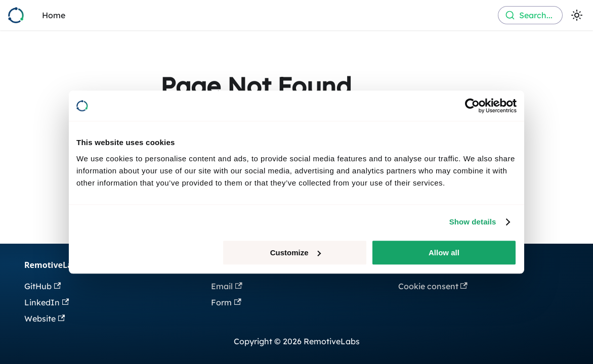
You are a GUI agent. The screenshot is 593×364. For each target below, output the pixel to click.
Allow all (444, 253)
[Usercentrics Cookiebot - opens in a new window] (472, 106)
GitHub (43, 286)
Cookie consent (433, 286)
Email (226, 286)
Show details (473, 222)
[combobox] (530, 15)
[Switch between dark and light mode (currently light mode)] (577, 15)
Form (226, 302)
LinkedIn (47, 302)
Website (45, 318)
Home (54, 15)
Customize (295, 253)
